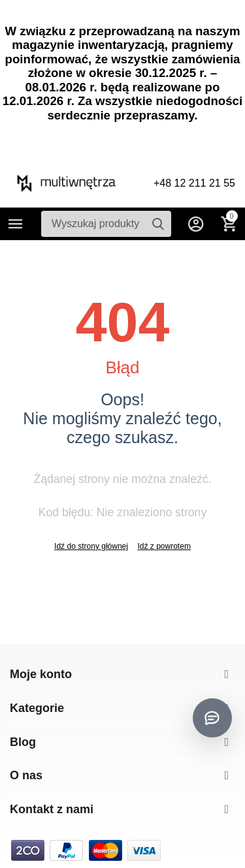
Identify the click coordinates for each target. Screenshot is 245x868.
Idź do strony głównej (91, 546)
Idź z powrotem (164, 546)
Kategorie (16, 224)
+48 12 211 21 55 (194, 183)
